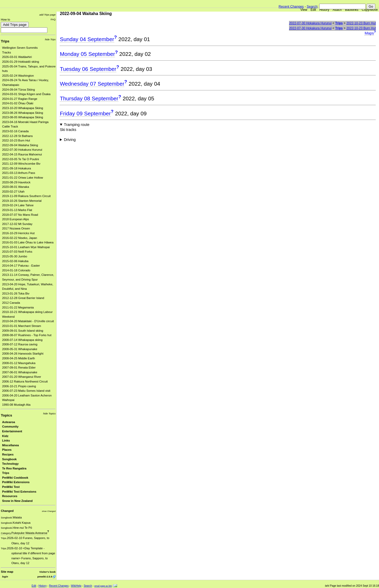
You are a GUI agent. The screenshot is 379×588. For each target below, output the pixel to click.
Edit (313, 10)
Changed (7, 511)
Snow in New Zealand (17, 501)
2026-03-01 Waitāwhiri (17, 57)
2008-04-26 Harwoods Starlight (23, 354)
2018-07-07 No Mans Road (20, 215)
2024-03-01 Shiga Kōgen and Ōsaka (26, 94)
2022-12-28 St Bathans (18, 136)
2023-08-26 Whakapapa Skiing (23, 113)
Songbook (9, 459)
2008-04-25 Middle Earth (19, 358)
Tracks (7, 52)
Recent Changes (291, 6)
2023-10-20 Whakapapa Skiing (23, 108)
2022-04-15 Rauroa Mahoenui (22, 154)
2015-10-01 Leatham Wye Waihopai (26, 247)
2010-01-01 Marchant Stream (22, 326)
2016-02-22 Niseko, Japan (20, 238)
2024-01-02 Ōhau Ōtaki (18, 103)
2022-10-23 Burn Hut (16, 140)
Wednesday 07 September (92, 84)
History (324, 10)
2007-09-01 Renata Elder (19, 367)
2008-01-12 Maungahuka (19, 363)
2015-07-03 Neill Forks (17, 252)
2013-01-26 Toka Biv (16, 293)
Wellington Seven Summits (20, 48)
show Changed (49, 511)
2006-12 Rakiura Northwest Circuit (25, 381)
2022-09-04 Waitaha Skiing (20, 145)
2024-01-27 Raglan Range (20, 99)
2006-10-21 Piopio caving (19, 386)
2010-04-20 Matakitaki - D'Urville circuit (28, 321)
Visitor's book (47, 572)
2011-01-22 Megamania (18, 307)
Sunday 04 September (87, 39)
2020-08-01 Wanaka (16, 187)
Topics (6, 415)
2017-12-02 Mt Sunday (17, 224)
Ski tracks (68, 130)
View (304, 10)
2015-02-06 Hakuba (15, 261)
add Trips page (47, 15)
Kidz (5, 436)
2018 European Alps (16, 219)
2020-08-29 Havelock (16, 182)
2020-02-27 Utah (13, 192)
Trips (5, 41)
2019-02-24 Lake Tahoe (18, 205)
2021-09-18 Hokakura (17, 168)
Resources (10, 496)
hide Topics (49, 413)
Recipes (8, 454)
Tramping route (77, 125)
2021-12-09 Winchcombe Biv (21, 164)
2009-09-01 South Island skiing (23, 331)
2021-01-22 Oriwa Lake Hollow (23, 178)
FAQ (53, 19)
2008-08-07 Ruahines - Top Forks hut (27, 335)
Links (6, 440)
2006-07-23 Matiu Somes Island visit (26, 391)
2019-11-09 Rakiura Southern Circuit (26, 196)
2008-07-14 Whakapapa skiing (22, 340)
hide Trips (50, 39)
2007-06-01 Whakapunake (20, 372)
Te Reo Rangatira (14, 468)
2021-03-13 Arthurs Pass (19, 173)
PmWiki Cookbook (15, 478)
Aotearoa (9, 422)
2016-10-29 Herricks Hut (18, 233)
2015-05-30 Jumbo (15, 256)
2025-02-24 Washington (18, 76)
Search (312, 6)
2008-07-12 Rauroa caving (20, 344)
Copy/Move (370, 10)
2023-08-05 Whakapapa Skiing (23, 117)
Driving (70, 140)
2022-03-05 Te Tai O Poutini (21, 159)
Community (10, 427)
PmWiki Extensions (16, 482)
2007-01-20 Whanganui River (22, 377)
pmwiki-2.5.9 (45, 577)
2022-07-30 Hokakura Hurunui (22, 150)
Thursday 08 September (89, 98)
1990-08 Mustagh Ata (16, 405)
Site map (7, 572)
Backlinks (352, 10)
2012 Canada (11, 303)
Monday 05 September (87, 54)
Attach (337, 10)
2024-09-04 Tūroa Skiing (18, 90)
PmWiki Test (11, 487)
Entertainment (12, 431)
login (5, 577)
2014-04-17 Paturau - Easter (21, 266)
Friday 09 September (85, 113)
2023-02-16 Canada (15, 131)
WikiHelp (76, 586)
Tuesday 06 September (88, 69)
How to (5, 19)
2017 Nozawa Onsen (16, 228)
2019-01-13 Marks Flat (17, 210)
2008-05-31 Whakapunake (20, 349)
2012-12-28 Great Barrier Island (23, 298)
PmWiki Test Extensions (19, 492)
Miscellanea (11, 445)
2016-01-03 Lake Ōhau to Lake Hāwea (28, 242)
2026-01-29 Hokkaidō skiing (21, 62)
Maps (369, 33)
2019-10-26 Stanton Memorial (22, 201)
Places (7, 450)
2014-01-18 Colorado (16, 270)
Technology (10, 464)
